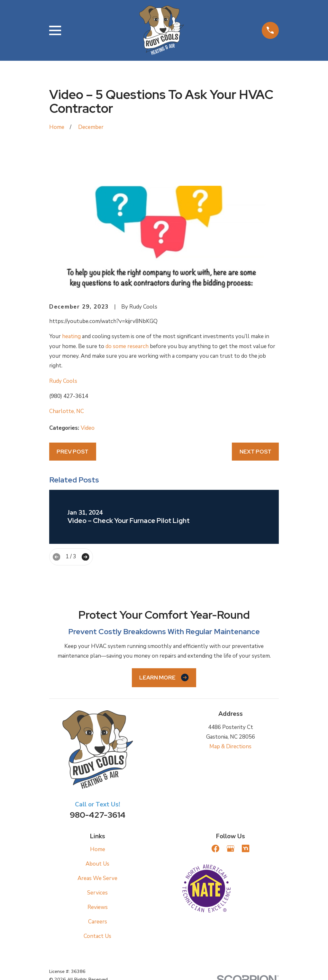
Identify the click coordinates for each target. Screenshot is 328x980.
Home (98, 849)
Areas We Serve (97, 878)
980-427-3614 (98, 815)
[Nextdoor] (246, 849)
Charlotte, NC (67, 411)
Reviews (98, 907)
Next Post (255, 452)
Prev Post (73, 452)
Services (97, 893)
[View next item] (85, 557)
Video (88, 428)
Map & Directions (230, 746)
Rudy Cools (63, 381)
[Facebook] (215, 849)
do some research (127, 346)
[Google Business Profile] (231, 849)
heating (71, 336)
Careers (98, 922)
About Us (97, 864)
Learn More (164, 677)
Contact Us (97, 936)
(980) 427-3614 (69, 396)
